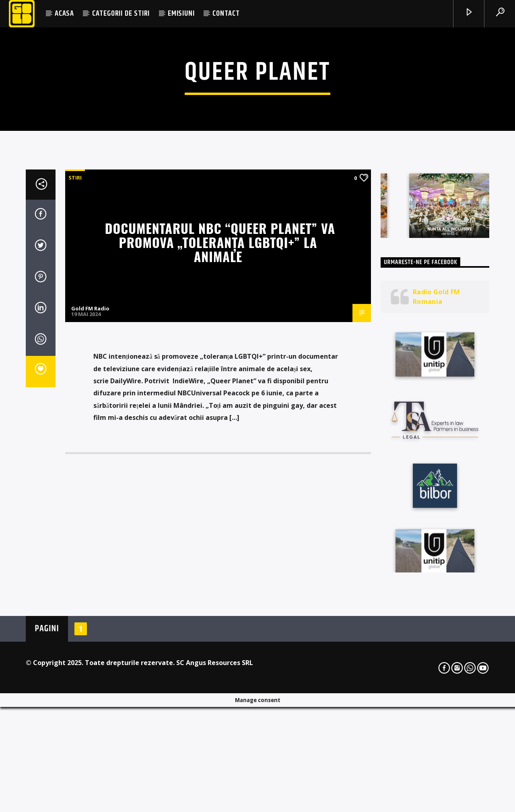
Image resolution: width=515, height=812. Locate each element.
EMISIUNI (181, 13)
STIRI (75, 375)
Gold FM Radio (90, 506)
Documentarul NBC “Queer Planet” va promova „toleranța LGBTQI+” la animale (220, 439)
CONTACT (226, 13)
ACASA (64, 13)
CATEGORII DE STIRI (121, 13)
